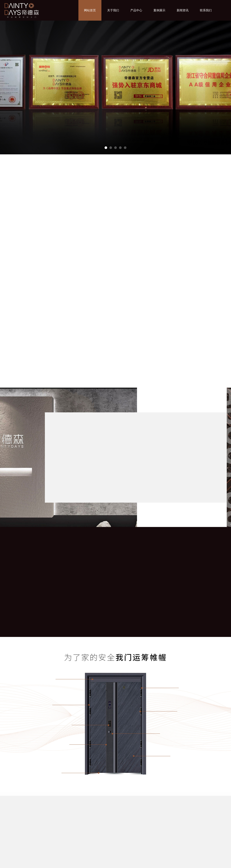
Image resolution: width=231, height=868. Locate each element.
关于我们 (113, 10)
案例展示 (159, 10)
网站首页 (90, 10)
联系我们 (206, 10)
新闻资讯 (183, 10)
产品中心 (136, 10)
